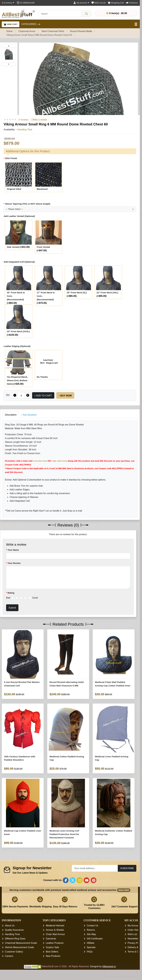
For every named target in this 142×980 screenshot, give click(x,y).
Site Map (91, 934)
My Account (134, 926)
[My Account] (81, 3)
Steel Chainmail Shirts (53, 31)
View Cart (11, 25)
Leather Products (55, 943)
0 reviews (24, 120)
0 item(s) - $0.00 (116, 13)
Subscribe (127, 868)
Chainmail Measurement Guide (21, 943)
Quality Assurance (14, 930)
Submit (12, 608)
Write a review (39, 120)
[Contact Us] (25, 3)
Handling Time (12, 934)
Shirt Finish (11, 158)
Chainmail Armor (27, 31)
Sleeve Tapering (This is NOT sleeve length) (28, 204)
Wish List (132, 934)
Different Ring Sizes (15, 939)
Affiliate (90, 943)
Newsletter (133, 939)
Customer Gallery (14, 952)
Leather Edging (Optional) (17, 346)
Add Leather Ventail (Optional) (19, 216)
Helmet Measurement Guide (19, 947)
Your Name (13, 550)
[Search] (86, 14)
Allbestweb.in (109, 966)
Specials (91, 947)
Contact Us (92, 926)
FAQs (90, 952)
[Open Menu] (136, 24)
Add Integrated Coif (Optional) (19, 262)
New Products (53, 956)
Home (10, 31)
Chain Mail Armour (55, 934)
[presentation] (121, 973)
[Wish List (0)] (99, 3)
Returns (91, 930)
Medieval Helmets (55, 926)
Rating (11, 593)
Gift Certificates (95, 939)
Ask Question (29, 415)
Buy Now (65, 396)
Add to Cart (43, 396)
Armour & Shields (55, 930)
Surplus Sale (52, 947)
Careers (9, 956)
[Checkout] (132, 3)
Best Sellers (52, 952)
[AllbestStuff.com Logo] (18, 14)
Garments (51, 939)
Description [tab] (11, 415)
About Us (10, 926)
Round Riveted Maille (81, 31)
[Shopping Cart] (116, 3)
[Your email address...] (95, 868)
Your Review (14, 563)
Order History (135, 930)
